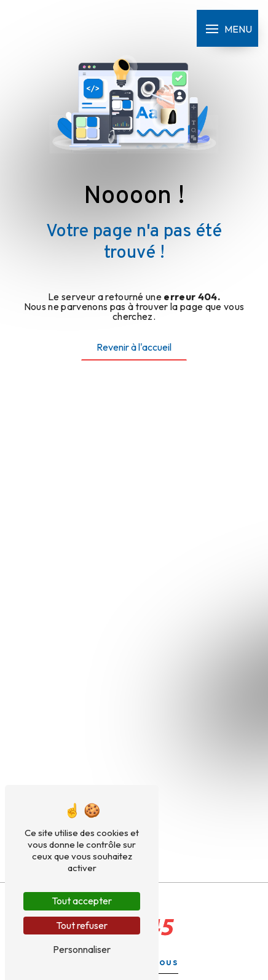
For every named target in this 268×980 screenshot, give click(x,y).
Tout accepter (82, 901)
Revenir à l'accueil (134, 347)
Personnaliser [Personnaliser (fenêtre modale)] (82, 949)
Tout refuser (82, 925)
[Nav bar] (227, 28)
